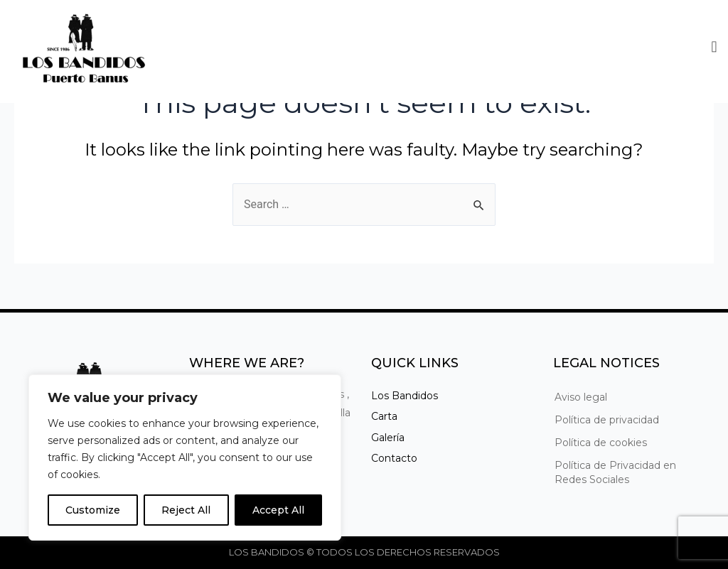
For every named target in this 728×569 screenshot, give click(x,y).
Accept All (278, 510)
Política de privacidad (607, 420)
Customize (93, 510)
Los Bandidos (405, 396)
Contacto (394, 458)
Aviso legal (581, 397)
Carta (384, 416)
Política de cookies (601, 443)
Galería (388, 438)
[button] (714, 44)
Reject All (186, 510)
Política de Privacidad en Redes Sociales (615, 472)
